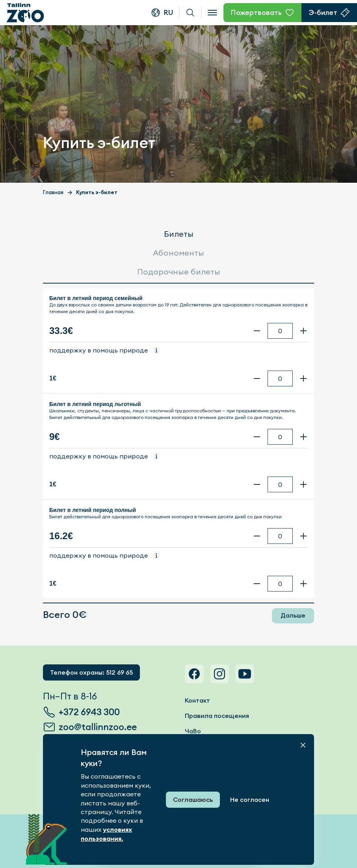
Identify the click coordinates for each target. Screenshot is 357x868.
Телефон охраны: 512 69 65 (91, 672)
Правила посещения (217, 716)
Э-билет (323, 12)
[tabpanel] (178, 443)
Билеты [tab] (179, 234)
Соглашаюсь (193, 800)
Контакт (197, 700)
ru (168, 12)
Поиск (190, 13)
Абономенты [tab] (178, 253)
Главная (53, 192)
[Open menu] (212, 13)
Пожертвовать (256, 12)
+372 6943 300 (89, 712)
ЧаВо (193, 731)
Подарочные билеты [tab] (179, 272)
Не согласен (250, 800)
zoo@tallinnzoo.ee (98, 727)
